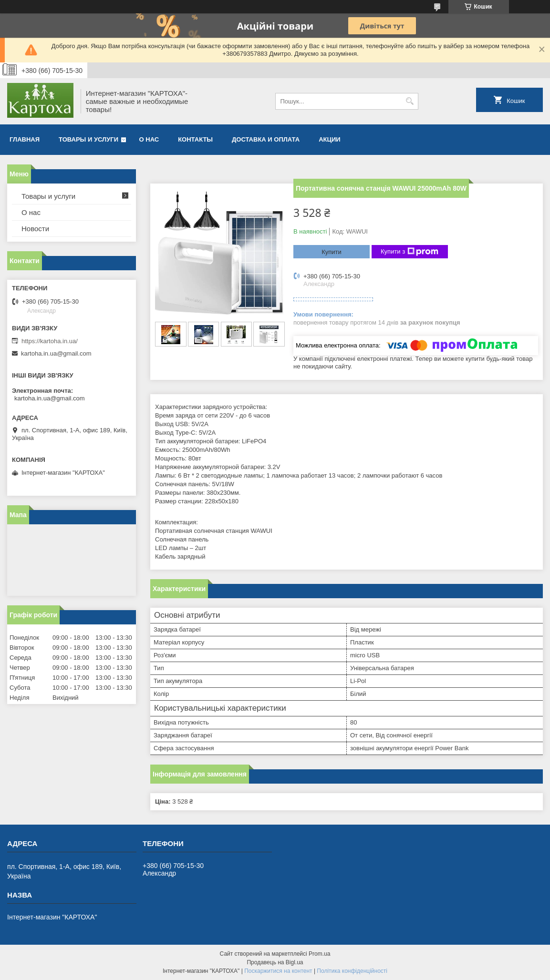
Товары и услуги (88, 139)
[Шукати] (410, 101)
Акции (330, 139)
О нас (149, 139)
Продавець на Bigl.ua (275, 962)
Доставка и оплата (266, 139)
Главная (25, 139)
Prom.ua (319, 954)
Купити (332, 252)
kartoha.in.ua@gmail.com (56, 353)
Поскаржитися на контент (278, 971)
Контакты (195, 139)
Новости (35, 229)
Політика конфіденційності (352, 971)
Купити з (410, 252)
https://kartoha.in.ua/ (50, 341)
